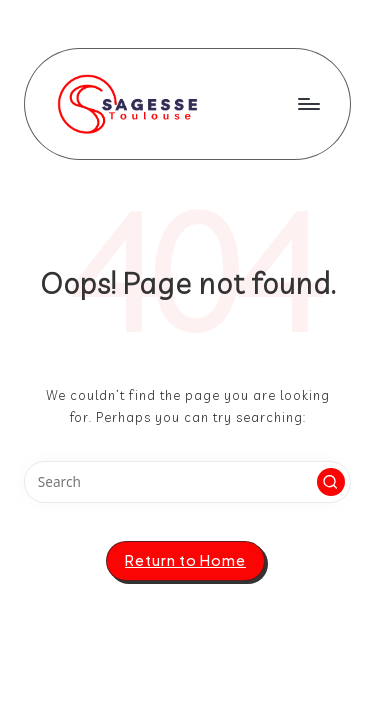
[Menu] (308, 103)
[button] (331, 482)
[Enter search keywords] (187, 482)
